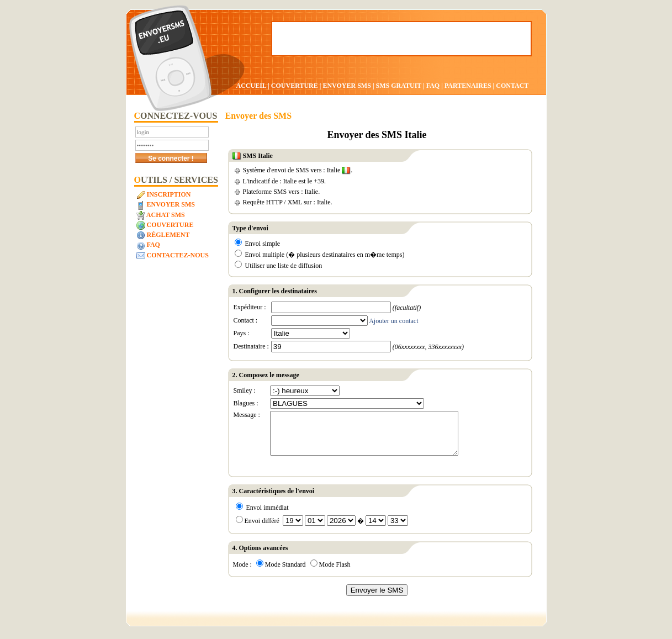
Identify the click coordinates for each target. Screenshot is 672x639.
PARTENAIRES (468, 86)
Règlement (163, 235)
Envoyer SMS (166, 205)
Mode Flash (330, 573)
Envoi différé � (322, 529)
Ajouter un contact (393, 321)
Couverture (165, 225)
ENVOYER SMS (347, 86)
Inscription (164, 195)
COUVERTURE (295, 86)
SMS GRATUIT (399, 86)
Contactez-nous (173, 256)
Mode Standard (281, 573)
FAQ (433, 86)
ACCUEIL (252, 86)
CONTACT (512, 86)
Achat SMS (161, 215)
